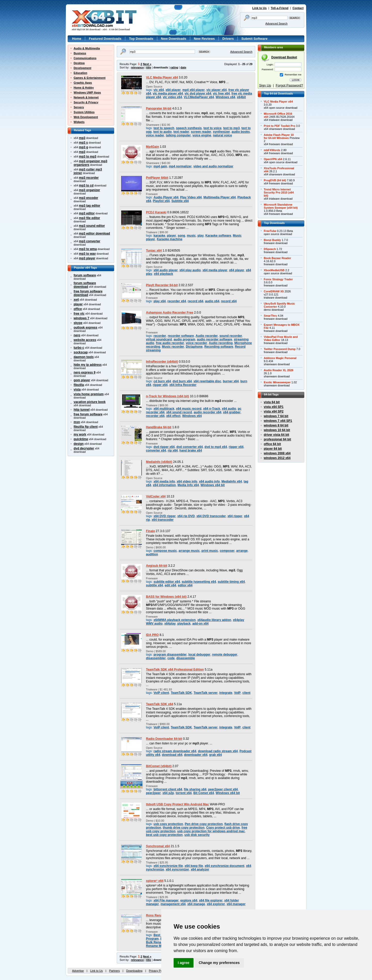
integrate (226, 693)
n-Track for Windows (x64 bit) (168, 396)
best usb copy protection (164, 835)
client (246, 693)
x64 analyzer (200, 869)
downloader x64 (196, 755)
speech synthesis (189, 128)
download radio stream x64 (218, 751)
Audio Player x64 (166, 197)
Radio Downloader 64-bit (164, 739)
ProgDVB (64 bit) (275, 180)
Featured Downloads (105, 39)
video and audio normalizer (213, 166)
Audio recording (221, 343)
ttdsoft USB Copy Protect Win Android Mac (177, 804)
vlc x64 (159, 90)
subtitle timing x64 (231, 582)
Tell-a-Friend (280, 8)
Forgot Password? (289, 85)
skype (78, 323)
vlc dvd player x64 (198, 94)
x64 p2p (168, 793)
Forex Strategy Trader (278, 279)
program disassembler (170, 655)
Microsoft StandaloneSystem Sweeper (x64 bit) (281, 206)
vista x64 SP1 (274, 407)
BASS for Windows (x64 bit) (166, 597)
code (171, 658)
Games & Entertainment (90, 78)
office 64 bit (272, 444)
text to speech (164, 128)
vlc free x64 (221, 94)
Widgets (79, 122)
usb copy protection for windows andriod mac (211, 831)
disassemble (186, 658)
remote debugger (225, 655)
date (183, 67)
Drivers (228, 39)
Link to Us (260, 8)
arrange (242, 551)
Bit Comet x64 (204, 793)
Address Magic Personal (280, 358)
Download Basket (284, 57)
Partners (114, 971)
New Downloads (174, 39)
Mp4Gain (152, 147)
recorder (160, 336)
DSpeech (270, 249)
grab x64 (216, 755)
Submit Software (254, 39)
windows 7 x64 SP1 (278, 421)
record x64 (196, 301)
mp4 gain (160, 166)
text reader (181, 132)
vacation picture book (90, 402)
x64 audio (229, 409)
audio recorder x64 (208, 412)
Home (77, 39)
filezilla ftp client (86, 427)
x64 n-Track (212, 409)
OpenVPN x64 (273, 159)
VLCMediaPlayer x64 (199, 97)
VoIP (237, 693)
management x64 (173, 904)
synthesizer (221, 132)
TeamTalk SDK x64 (160, 704)
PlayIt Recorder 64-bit (162, 285)
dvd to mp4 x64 (216, 447)
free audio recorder (170, 343)
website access (85, 340)
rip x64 (173, 450)
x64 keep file (194, 866)
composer (227, 551)
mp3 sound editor (92, 226)
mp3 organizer (90, 190)
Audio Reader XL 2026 (279, 370)
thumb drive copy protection (184, 828)
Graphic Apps (83, 83)
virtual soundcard (159, 339)
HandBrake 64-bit (159, 427)
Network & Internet (86, 97)
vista (77, 390)
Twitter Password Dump (280, 349)
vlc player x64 (216, 90)
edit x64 (170, 585)
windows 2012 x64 (277, 458)
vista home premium (89, 394)
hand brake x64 (191, 450)
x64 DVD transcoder (211, 516)
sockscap (81, 352)
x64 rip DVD (186, 516)
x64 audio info (209, 481)
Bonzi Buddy (272, 240)
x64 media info (164, 481)
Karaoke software (218, 236)
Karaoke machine (170, 239)
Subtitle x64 (180, 201)
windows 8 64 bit (276, 425)
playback (184, 624)
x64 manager (236, 904)
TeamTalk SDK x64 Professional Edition (175, 670)
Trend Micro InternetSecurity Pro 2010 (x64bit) (279, 192)
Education (80, 73)
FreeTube (270, 231)
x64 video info (187, 481)
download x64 (172, 755)
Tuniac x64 (154, 251)
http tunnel (82, 410)
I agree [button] (184, 963)
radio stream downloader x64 (175, 751)
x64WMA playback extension (175, 620)
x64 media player (215, 270)
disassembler (156, 658)
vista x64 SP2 (274, 411)
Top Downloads (141, 39)
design (79, 444)
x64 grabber (232, 412)
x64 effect (173, 416)
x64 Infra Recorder (183, 385)
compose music (165, 551)
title (149, 67)
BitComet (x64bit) (159, 766)
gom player (82, 380)
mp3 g (84, 147)
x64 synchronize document (224, 866)
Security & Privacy (86, 102)
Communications (85, 58)
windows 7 (81, 318)
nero (77, 335)
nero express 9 (84, 372)
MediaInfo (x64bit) (159, 462)
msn (77, 422)
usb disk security (197, 835)
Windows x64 (226, 97)
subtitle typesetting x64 (199, 582)
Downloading (134, 971)
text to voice (213, 128)
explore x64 (189, 900)
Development (82, 68)
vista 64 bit (272, 402)
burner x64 (231, 381)
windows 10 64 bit (277, 430)
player (78, 304)
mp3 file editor (90, 218)
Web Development (86, 117)
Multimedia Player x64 (219, 197)
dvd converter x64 (190, 447)
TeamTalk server (206, 693)
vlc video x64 (172, 97)
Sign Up (265, 85)
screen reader (201, 132)
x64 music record (189, 409)
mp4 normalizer (180, 166)
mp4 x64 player (193, 90)
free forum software (88, 414)
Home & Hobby (84, 88)
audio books (241, 132)
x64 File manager (166, 900)
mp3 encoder (89, 198)
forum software (85, 275)
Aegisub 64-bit (157, 566)
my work (80, 434)
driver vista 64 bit (276, 435)
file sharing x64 (195, 789)
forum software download (85, 285)
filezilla (79, 385)
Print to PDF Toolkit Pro (280, 126)
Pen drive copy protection (204, 824)
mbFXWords (272, 150)
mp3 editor (87, 213)
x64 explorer (216, 904)
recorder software (181, 336)
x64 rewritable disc (207, 381)
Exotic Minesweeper (277, 382)
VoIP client (161, 693)
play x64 (160, 301)
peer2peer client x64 (223, 789)
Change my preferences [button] (219, 963)
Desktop (79, 63)
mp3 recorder (89, 178)
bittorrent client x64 (168, 789)
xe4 (76, 300)
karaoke (159, 236)
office (78, 309)
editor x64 (185, 585)
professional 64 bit (277, 439)
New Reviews (204, 39)
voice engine (202, 135)
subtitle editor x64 (167, 582)
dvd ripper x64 (164, 447)
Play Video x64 (191, 197)
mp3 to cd (86, 185)
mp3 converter (90, 241)
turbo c (79, 348)
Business (80, 53)
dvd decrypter (84, 448)
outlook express (86, 328)
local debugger (199, 655)
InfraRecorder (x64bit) (162, 362)
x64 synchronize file (168, 866)
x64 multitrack (164, 409)
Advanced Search (276, 24)
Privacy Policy (158, 971)
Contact (298, 8)
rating (174, 67)
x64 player (173, 90)
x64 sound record (179, 412)
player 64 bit (273, 449)
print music (210, 551)
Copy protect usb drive (223, 828)
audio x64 (212, 301)
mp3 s (84, 143)
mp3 (82, 138)
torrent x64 (184, 793)
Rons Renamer (157, 915)
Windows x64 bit (213, 485)
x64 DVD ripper (165, 516)
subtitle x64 (154, 585)
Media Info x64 (188, 485)
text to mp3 (231, 128)
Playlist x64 (161, 201)
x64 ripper (235, 516)
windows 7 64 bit (276, 416)
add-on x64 (200, 624)
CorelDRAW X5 (274, 291)
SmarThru (270, 316)
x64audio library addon (214, 620)
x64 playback (164, 274)
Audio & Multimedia (87, 48)
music (191, 236)
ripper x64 (160, 385)
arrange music (189, 551)
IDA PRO (152, 635)
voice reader (155, 135)
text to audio (163, 132)
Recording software (219, 347)
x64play (170, 624)
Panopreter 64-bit (159, 108)
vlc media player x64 (168, 94)
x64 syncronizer (177, 869)
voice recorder (196, 343)
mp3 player (87, 258)
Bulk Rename (156, 942)
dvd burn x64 (182, 381)
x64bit (241, 97)
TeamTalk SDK (181, 693)
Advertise (78, 971)
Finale (150, 531)
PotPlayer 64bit (157, 178)
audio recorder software (214, 339)
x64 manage (196, 904)
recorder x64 (177, 301)
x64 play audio (190, 270)
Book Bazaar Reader (277, 258)
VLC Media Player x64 (162, 77)
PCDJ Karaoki (156, 212)
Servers (79, 107)
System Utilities (84, 112)
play (200, 236)
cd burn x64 (162, 381)
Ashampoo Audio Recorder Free (170, 313)
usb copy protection (168, 824)
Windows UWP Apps (87, 92)
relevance (137, 67)
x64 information (164, 485)
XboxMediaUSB (274, 270)
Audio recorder (207, 336)
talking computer (178, 135)
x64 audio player (166, 270)
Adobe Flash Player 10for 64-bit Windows (279, 136)
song (181, 236)
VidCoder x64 (156, 496)
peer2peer (153, 793)
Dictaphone (194, 347)
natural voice (222, 135)
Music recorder (173, 347)
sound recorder (231, 336)
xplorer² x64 (155, 881)
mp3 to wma (88, 249)
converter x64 (156, 450)
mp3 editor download (95, 234)
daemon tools (84, 357)
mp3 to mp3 (88, 157)
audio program (184, 339)
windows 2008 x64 (277, 453)
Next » (147, 64)
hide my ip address (88, 365)
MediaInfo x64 (232, 481)
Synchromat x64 (158, 846)
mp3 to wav (87, 254)
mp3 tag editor (90, 206)
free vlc (79, 314)
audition (152, 554)
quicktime (81, 439)
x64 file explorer (211, 900)
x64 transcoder (163, 520)
